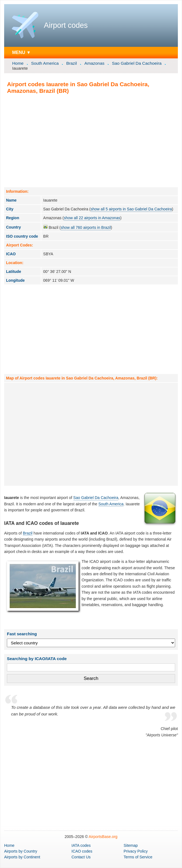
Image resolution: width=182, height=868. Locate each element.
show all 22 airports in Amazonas (92, 218)
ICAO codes (82, 851)
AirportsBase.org (103, 837)
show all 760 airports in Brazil (86, 227)
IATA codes (81, 845)
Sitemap (131, 845)
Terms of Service (138, 857)
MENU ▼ (22, 52)
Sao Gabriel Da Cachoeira (137, 63)
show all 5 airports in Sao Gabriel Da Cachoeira (131, 209)
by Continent (22, 857)
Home (18, 63)
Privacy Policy (136, 851)
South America (45, 63)
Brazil (71, 63)
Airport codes (66, 25)
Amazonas (94, 63)
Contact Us (81, 857)
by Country (21, 851)
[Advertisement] (91, 140)
